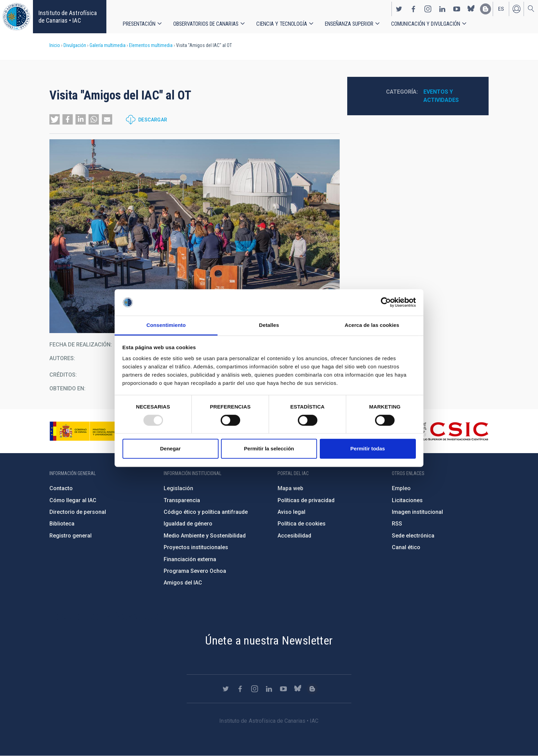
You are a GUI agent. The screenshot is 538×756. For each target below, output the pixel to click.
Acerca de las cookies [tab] (372, 325)
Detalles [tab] (269, 325)
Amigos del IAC (183, 583)
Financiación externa (190, 559)
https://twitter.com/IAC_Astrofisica (399, 9)
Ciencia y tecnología (282, 24)
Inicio (55, 45)
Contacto (61, 488)
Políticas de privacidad (306, 500)
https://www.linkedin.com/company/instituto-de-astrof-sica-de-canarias (442, 9)
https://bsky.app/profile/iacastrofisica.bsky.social (471, 9)
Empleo (401, 488)
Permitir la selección (269, 448)
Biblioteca (62, 524)
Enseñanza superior (349, 24)
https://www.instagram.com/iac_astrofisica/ (428, 9)
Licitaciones (407, 500)
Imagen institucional (417, 512)
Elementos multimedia (151, 45)
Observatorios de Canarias (206, 24)
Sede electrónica (413, 536)
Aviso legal (291, 512)
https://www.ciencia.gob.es (87, 431)
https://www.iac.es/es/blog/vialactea (486, 9)
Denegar (170, 448)
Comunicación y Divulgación (426, 24)
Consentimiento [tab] (166, 325)
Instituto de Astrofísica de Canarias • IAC (68, 17)
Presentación (139, 24)
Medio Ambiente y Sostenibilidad (205, 536)
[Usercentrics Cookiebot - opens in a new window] (386, 303)
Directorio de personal (78, 512)
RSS (397, 524)
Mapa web (290, 488)
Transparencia (182, 500)
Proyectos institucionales (196, 547)
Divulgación (75, 45)
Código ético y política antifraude (206, 512)
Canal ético (406, 547)
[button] (55, 119)
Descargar (153, 120)
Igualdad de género (188, 524)
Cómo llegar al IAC (73, 500)
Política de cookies (302, 524)
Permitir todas (368, 448)
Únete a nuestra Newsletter (269, 640)
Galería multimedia (108, 45)
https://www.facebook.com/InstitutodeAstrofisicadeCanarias (413, 9)
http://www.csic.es (451, 431)
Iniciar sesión (516, 9)
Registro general (71, 536)
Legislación (178, 488)
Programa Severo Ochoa (195, 571)
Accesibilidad (294, 536)
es (501, 9)
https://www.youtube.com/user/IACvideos (457, 9)
